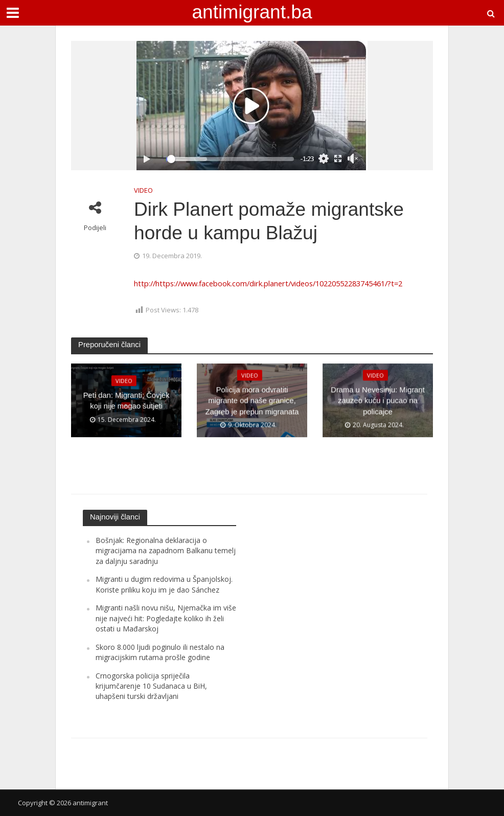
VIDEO (143, 190)
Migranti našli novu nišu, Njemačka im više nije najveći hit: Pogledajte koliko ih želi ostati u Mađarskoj (166, 618)
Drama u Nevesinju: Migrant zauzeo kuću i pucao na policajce (378, 401)
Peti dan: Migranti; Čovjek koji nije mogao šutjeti (127, 401)
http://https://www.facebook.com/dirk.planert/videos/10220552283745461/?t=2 (268, 283)
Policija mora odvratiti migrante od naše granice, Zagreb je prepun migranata (252, 401)
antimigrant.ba (252, 12)
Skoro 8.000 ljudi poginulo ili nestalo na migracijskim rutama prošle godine (160, 652)
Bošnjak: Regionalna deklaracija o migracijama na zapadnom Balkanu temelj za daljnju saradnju (166, 551)
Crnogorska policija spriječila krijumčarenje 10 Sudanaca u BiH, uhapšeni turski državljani (151, 686)
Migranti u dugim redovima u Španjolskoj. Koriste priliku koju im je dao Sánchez (164, 584)
